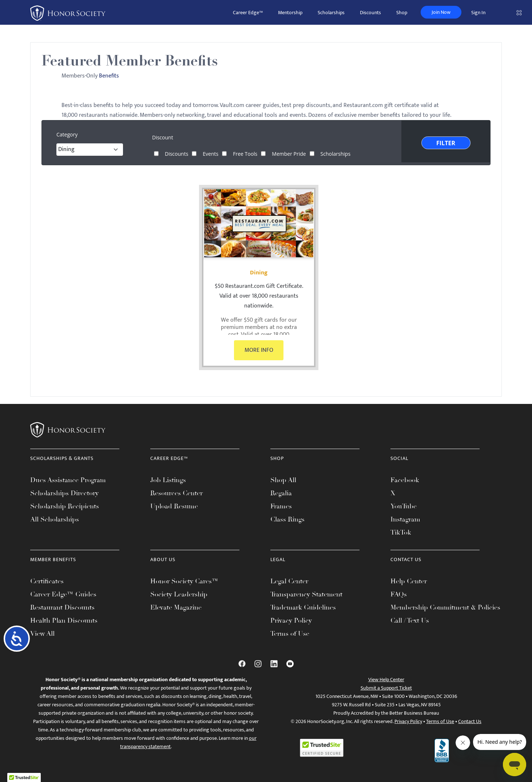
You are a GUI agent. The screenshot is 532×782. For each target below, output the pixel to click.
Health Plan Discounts (64, 620)
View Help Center (386, 680)
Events (211, 153)
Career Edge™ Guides (63, 594)
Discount (163, 138)
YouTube (404, 506)
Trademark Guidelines (303, 607)
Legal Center (289, 581)
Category (67, 135)
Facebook (405, 480)
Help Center (409, 581)
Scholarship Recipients (65, 506)
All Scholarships (55, 519)
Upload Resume (174, 506)
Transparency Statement (306, 594)
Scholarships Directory (64, 493)
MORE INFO (259, 350)
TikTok (401, 532)
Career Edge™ (248, 13)
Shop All (283, 480)
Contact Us (470, 721)
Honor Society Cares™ (184, 581)
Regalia (281, 493)
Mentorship (290, 13)
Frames (281, 506)
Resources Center (176, 493)
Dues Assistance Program (68, 480)
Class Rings (287, 519)
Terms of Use (290, 634)
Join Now (441, 12)
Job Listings (168, 480)
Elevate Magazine (176, 607)
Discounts (370, 13)
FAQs (399, 594)
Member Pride (289, 153)
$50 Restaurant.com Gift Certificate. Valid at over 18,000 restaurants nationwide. (259, 296)
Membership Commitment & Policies (445, 607)
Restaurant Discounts (62, 607)
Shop (402, 13)
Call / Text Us (410, 620)
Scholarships (331, 13)
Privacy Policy (291, 620)
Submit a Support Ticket (386, 688)
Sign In (478, 13)
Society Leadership (179, 594)
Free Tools (245, 153)
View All (42, 634)
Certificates (47, 581)
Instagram (405, 519)
